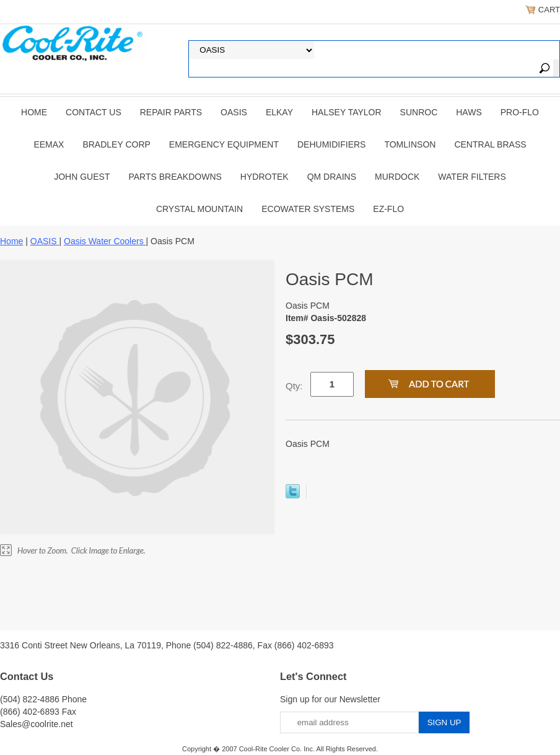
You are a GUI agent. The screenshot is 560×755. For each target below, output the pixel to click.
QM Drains (332, 177)
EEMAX (49, 144)
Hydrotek (265, 177)
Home (34, 112)
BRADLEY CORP (116, 144)
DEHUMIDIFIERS (331, 144)
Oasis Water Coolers (105, 241)
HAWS (469, 112)
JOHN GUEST (82, 177)
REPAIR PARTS (171, 112)
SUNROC (419, 112)
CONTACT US (94, 112)
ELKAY (279, 112)
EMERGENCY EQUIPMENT (224, 144)
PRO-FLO (520, 112)
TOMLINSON (410, 144)
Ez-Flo (388, 209)
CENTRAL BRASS (490, 144)
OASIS (234, 112)
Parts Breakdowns (175, 177)
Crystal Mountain (199, 209)
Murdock (397, 177)
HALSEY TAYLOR (347, 112)
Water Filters (472, 177)
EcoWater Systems (308, 209)
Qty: (294, 386)
